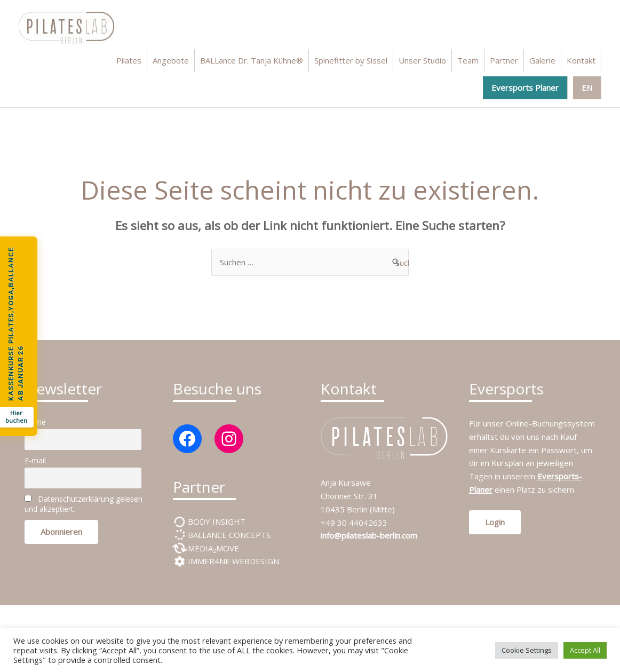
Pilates (129, 60)
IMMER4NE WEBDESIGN (232, 561)
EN (587, 88)
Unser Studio (422, 60)
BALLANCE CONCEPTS (228, 535)
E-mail (35, 460)
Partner (504, 60)
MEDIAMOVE (212, 548)
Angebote (171, 60)
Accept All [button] (585, 650)
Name (35, 422)
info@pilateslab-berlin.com (369, 535)
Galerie (542, 60)
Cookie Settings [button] (527, 650)
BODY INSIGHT (216, 521)
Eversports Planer (525, 88)
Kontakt (581, 60)
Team (468, 60)
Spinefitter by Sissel (351, 60)
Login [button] (495, 522)
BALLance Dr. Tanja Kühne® (252, 60)
